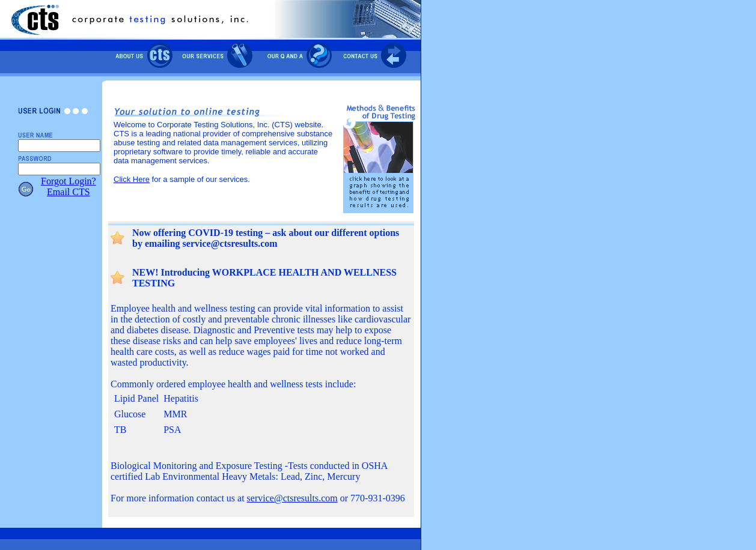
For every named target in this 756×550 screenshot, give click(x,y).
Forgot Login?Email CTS (69, 186)
